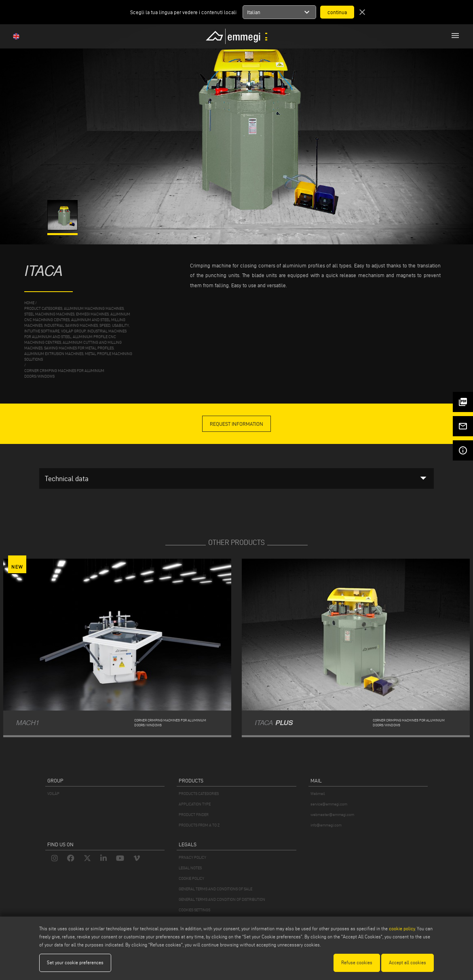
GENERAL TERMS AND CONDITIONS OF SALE (215, 889)
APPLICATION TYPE (195, 804)
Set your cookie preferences (75, 962)
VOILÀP (53, 794)
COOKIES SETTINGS (194, 910)
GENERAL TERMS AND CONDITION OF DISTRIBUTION (222, 899)
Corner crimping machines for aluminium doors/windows (64, 373)
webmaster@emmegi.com (332, 815)
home (29, 303)
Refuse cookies (357, 962)
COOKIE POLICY (191, 878)
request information (236, 424)
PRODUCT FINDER (194, 815)
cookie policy (402, 928)
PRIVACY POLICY (192, 857)
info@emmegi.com (326, 825)
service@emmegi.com (329, 804)
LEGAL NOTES (190, 868)
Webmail (318, 794)
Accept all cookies (408, 962)
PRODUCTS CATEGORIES (199, 794)
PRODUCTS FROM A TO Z (199, 825)
